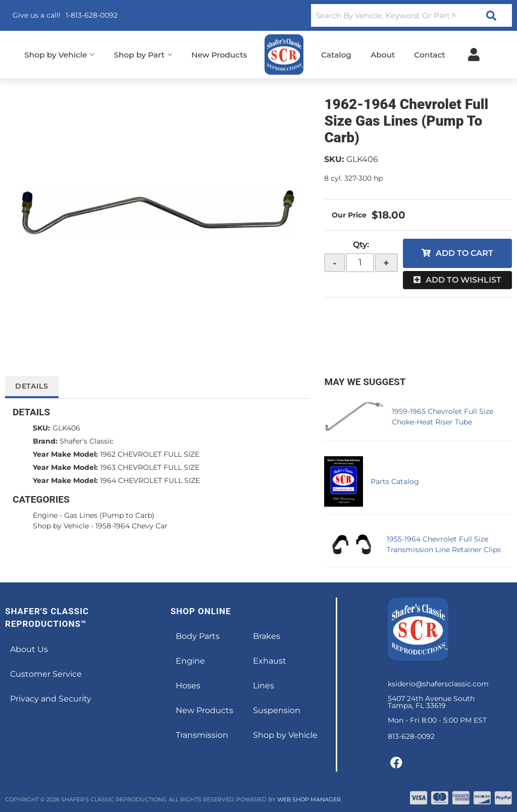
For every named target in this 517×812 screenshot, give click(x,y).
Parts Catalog (395, 481)
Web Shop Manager (309, 799)
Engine (45, 515)
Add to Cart (464, 253)
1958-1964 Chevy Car (132, 526)
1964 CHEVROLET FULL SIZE (150, 480)
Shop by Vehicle (61, 526)
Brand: (45, 441)
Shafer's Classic (87, 441)
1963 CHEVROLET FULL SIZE (150, 467)
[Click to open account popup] (474, 55)
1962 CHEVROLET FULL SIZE (150, 454)
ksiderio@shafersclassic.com (438, 684)
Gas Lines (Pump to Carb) (109, 515)
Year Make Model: (65, 454)
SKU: (334, 159)
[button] (411, 15)
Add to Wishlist (463, 280)
